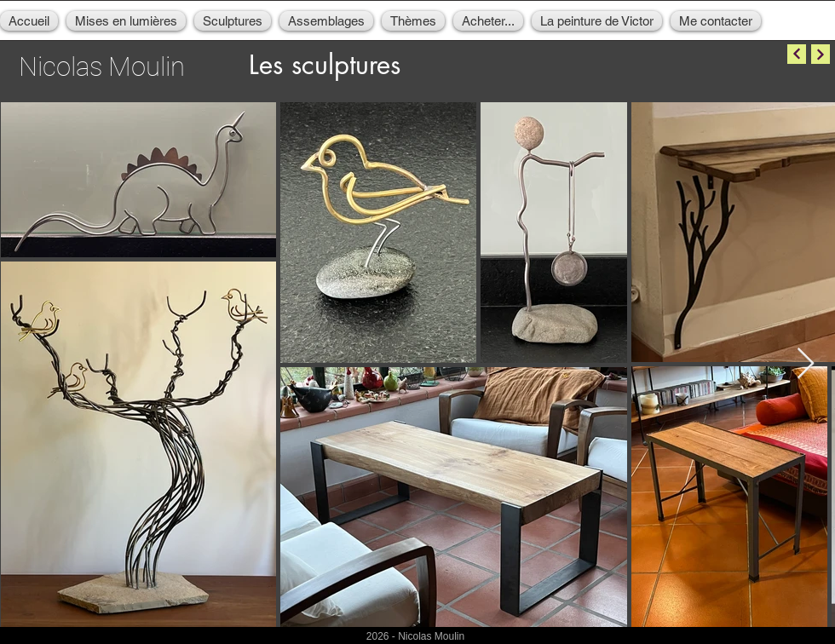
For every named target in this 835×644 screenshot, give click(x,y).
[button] (126, 21)
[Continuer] (797, 54)
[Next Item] (806, 364)
